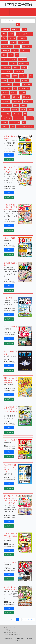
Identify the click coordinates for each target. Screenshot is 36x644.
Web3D (5, 42)
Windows (6, 110)
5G (17, 55)
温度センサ (16, 97)
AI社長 (11, 34)
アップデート (7, 118)
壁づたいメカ (7, 84)
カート (5, 12)
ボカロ (17, 46)
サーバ (24, 68)
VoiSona (15, 51)
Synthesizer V (25, 51)
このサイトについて (10, 627)
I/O (18, 80)
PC (25, 114)
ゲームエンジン (23, 42)
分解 (4, 38)
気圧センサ (6, 97)
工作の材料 (6, 101)
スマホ (5, 122)
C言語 (11, 80)
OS (31, 76)
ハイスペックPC (19, 118)
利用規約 (7, 630)
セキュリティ (19, 72)
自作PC (15, 76)
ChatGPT (5, 93)
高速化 (23, 110)
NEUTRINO (6, 51)
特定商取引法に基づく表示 (12, 635)
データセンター (7, 72)
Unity (4, 34)
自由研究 (25, 80)
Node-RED (12, 38)
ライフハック (7, 105)
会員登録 (22, 12)
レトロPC (16, 30)
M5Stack (14, 93)
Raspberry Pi (6, 68)
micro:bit (22, 93)
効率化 (16, 105)
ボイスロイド (27, 46)
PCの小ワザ (6, 114)
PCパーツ (23, 76)
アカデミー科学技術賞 (9, 59)
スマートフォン (15, 122)
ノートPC (30, 118)
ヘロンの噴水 (27, 84)
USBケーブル (17, 114)
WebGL (13, 42)
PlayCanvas (22, 38)
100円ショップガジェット (24, 34)
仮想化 (30, 110)
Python (6, 30)
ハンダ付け (22, 59)
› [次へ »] (34, 619)
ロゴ (18, 4)
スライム (17, 84)
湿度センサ (26, 97)
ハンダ (5, 63)
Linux (4, 80)
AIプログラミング (24, 89)
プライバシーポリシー (11, 632)
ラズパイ (16, 68)
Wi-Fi (11, 55)
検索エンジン (17, 101)
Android (5, 126)
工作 (12, 126)
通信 (4, 55)
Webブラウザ (28, 101)
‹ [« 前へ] (12, 619)
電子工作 (13, 63)
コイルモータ (7, 89)
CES (24, 30)
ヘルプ (31, 12)
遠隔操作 (15, 110)
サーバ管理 (6, 76)
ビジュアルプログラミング (25, 126)
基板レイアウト (24, 63)
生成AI (24, 105)
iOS (24, 122)
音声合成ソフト (7, 46)
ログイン (14, 12)
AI (15, 89)
